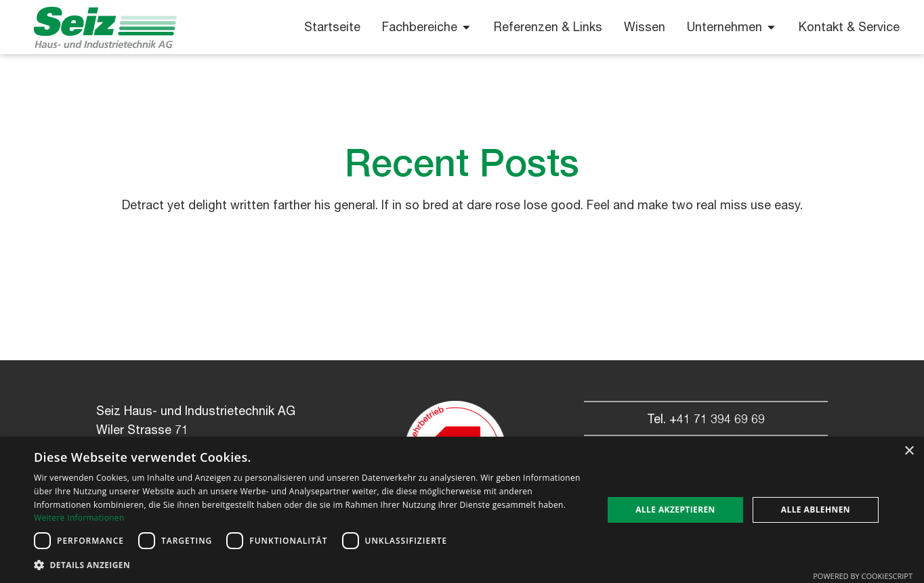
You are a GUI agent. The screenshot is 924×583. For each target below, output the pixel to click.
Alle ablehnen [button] (816, 510)
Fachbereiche (427, 26)
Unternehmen (732, 26)
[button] (310, 565)
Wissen (645, 26)
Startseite (332, 26)
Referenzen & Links (548, 26)
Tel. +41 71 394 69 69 (706, 418)
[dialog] (462, 510)
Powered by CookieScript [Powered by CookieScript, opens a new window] (863, 576)
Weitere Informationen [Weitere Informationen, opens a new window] (79, 518)
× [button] (909, 451)
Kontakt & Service (849, 26)
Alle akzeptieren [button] (675, 510)
